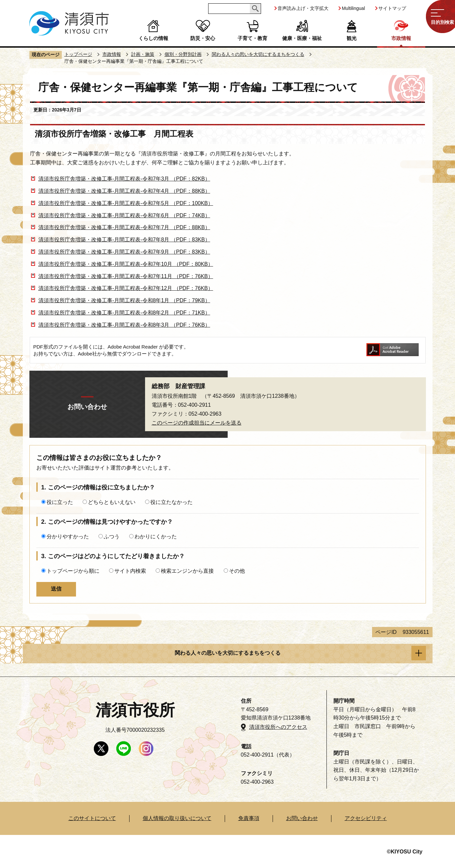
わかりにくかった (156, 537)
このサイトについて (92, 818)
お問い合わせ (302, 818)
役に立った (60, 502)
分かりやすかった (68, 537)
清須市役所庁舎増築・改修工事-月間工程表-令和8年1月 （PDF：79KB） (124, 300)
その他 (237, 571)
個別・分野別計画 (183, 54)
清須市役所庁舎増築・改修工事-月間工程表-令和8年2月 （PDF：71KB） (124, 313)
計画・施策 (143, 54)
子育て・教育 (252, 38)
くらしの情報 (153, 38)
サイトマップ (392, 8)
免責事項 (249, 818)
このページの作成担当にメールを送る (197, 423)
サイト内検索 (130, 571)
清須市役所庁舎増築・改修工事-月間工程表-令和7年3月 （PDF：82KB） (124, 179)
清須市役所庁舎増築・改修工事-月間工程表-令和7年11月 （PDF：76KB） (126, 276)
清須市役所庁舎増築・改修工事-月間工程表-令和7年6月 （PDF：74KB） (124, 215)
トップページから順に (73, 571)
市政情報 (401, 38)
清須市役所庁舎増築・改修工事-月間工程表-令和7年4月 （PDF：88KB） (124, 191)
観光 (352, 38)
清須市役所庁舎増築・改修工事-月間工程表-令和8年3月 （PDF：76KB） (124, 325)
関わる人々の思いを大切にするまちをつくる (258, 54)
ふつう (112, 537)
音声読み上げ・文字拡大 (303, 8)
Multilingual (353, 8)
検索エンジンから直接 (187, 571)
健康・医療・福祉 (302, 38)
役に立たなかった (171, 502)
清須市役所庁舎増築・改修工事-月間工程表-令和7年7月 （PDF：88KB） (124, 227)
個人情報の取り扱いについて (177, 818)
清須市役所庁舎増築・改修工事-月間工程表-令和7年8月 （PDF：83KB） (124, 240)
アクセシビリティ (366, 818)
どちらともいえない (112, 502)
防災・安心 (203, 38)
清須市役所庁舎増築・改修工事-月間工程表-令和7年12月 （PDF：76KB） (126, 288)
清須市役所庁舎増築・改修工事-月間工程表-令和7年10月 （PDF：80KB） (126, 264)
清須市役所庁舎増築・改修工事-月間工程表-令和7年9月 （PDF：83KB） (124, 252)
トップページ (78, 54)
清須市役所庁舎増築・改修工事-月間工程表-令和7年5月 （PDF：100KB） (126, 203)
